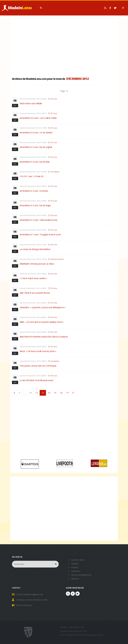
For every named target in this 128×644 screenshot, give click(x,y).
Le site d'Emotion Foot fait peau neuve (36, 380)
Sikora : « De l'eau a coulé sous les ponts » (38, 351)
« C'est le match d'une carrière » (33, 278)
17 (67, 393)
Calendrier (76, 571)
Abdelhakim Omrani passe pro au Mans (37, 264)
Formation (55, 172)
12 (37, 393)
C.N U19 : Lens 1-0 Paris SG (32, 176)
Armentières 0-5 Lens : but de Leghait (36, 147)
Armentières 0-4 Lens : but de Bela (35, 162)
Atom (83, 560)
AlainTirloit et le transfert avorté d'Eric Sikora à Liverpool (44, 337)
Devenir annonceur (25, 604)
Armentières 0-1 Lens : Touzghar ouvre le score (40, 234)
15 (55, 393)
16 (61, 393)
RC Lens (54, 99)
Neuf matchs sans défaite (31, 103)
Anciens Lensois (57, 259)
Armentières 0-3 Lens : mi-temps (34, 191)
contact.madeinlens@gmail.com (30, 593)
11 (31, 393)
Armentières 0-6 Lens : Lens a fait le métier (38, 118)
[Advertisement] (64, 47)
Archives (75, 567)
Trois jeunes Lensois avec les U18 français (38, 366)
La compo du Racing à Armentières (35, 249)
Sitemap (75, 563)
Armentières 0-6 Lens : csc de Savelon (36, 133)
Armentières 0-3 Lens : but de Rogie (35, 205)
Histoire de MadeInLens (82, 574)
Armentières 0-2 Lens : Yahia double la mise (39, 220)
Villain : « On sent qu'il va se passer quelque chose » (42, 322)
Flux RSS (75, 560)
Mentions (76, 578)
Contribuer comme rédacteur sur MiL (32, 599)
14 (49, 393)
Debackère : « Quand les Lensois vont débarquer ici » (43, 307)
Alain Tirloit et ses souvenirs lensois (35, 293)
